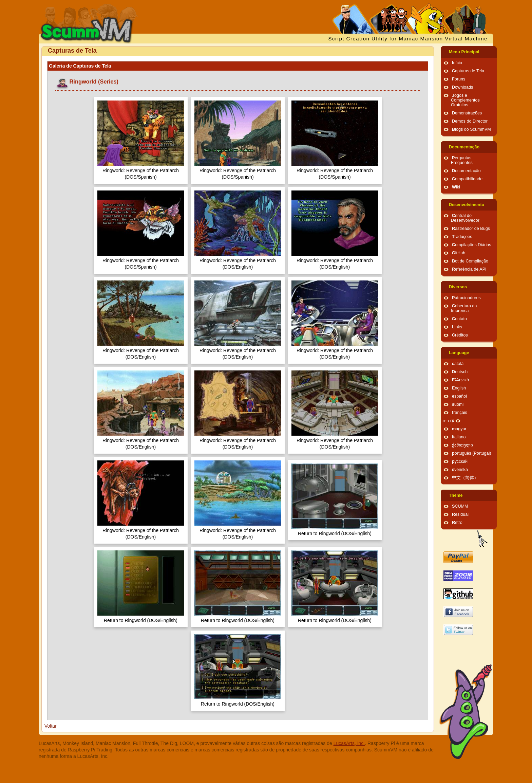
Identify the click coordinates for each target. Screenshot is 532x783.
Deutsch (460, 372)
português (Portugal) (472, 453)
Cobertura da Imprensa (464, 308)
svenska (460, 470)
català (458, 364)
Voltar (51, 726)
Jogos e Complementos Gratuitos (465, 100)
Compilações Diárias (472, 245)
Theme (456, 495)
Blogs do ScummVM (471, 129)
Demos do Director (470, 121)
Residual (460, 514)
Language (459, 353)
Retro (457, 523)
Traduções (462, 237)
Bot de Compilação (470, 261)
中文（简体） (465, 478)
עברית (448, 421)
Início (457, 63)
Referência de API (469, 269)
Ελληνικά (461, 380)
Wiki (456, 187)
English (459, 388)
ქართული (462, 445)
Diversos (458, 287)
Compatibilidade (467, 179)
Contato (459, 319)
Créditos (460, 335)
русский (460, 461)
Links (457, 327)
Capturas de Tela (468, 71)
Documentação (464, 147)
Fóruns (459, 79)
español (459, 396)
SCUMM (460, 506)
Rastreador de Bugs (471, 229)
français (460, 413)
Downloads (462, 87)
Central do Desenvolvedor (465, 218)
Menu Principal (464, 52)
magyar (459, 429)
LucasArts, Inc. (349, 743)
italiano (459, 437)
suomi (458, 404)
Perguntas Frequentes (462, 160)
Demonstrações (467, 113)
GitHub (459, 253)
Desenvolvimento (467, 205)
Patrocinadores (466, 298)
